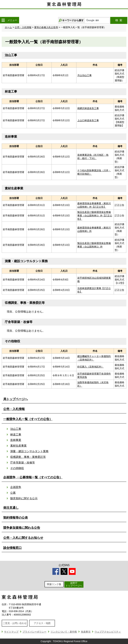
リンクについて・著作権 (64, 632)
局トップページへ (16, 399)
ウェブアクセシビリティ (108, 632)
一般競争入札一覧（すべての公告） (28, 419)
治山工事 (16, 429)
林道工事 (16, 435)
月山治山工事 (84, 75)
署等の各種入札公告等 (46, 27)
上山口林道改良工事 (88, 120)
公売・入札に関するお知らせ (23, 538)
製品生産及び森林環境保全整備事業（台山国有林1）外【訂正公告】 (95, 216)
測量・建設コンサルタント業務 (29, 451)
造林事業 (16, 440)
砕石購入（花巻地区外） (90, 367)
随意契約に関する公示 (24, 498)
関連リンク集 (54, 584)
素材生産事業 (18, 446)
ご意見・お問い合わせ (15, 623)
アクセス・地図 (42, 623)
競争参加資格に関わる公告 (22, 528)
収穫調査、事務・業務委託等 (28, 457)
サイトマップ (11, 632)
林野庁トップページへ (74, 584)
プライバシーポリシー (34, 632)
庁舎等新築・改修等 (23, 463)
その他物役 (17, 468)
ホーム (8, 27)
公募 (13, 493)
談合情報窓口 (12, 548)
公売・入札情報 (23, 27)
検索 (119, 20)
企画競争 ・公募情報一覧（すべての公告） (33, 477)
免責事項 (86, 632)
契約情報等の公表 (16, 518)
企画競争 (16, 487)
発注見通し (11, 508)
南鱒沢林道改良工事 (88, 108)
